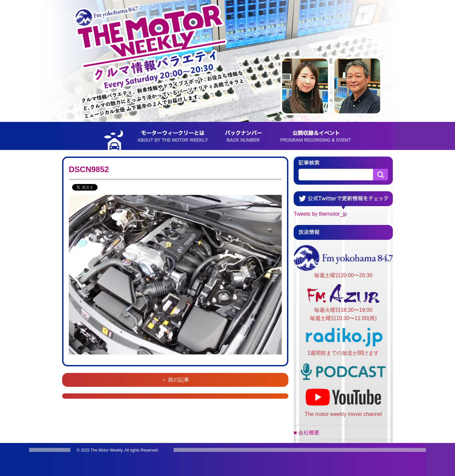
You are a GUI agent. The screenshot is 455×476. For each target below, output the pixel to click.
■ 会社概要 (307, 433)
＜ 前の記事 (175, 380)
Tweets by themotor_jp (320, 214)
